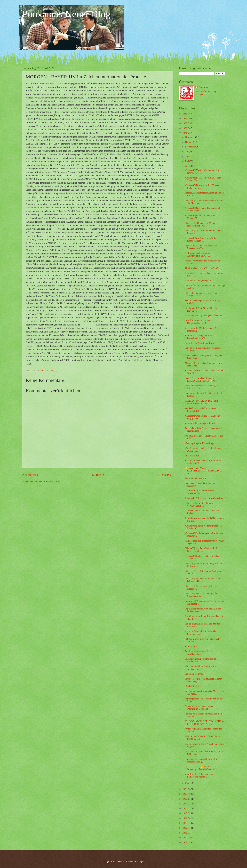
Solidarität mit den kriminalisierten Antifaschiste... (200, 660)
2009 (185, 842)
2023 (185, 123)
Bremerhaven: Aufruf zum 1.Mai (199, 343)
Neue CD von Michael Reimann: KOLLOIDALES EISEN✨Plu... (201, 380)
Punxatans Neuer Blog (66, 14)
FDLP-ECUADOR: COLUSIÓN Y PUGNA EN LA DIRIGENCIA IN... (205, 723)
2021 (185, 133)
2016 (185, 808)
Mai (187, 161)
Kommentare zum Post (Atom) (47, 482)
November (190, 137)
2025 (185, 114)
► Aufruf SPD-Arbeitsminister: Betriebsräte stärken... (199, 775)
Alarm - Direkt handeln (195, 478)
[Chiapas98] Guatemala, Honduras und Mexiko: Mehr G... (202, 209)
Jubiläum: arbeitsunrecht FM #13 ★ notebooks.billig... (201, 760)
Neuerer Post (31, 475)
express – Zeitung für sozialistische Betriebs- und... (201, 633)
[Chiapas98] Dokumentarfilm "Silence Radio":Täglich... (202, 187)
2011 (185, 833)
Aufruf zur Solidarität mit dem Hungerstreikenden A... (198, 322)
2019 (185, 794)
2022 (185, 128)
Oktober (189, 142)
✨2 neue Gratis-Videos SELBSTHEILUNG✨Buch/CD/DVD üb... (203, 471)
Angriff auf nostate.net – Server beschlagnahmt (199, 653)
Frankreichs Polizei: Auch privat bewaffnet (204, 498)
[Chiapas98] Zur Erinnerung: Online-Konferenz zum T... (201, 239)
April (188, 166)
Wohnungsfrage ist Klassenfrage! (200, 443)
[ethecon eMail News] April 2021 (200, 423)
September (190, 147)
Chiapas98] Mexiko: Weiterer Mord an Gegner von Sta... (202, 550)
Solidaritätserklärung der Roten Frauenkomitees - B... (199, 337)
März (188, 783)
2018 (185, 799)
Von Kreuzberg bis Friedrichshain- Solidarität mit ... (200, 492)
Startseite (98, 475)
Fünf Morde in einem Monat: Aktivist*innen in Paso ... (198, 255)
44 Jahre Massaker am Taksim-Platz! (201, 268)
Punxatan (203, 87)
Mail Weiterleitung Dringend (198, 281)
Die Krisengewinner (194, 674)
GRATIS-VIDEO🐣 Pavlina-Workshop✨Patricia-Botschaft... (201, 768)
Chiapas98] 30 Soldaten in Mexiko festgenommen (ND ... (200, 224)
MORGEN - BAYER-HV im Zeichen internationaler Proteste (202, 402)
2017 (185, 804)
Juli (187, 152)
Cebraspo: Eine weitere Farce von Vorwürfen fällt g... (200, 504)
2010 (185, 838)
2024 (185, 118)
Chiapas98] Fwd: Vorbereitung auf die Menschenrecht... (202, 595)
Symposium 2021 (193, 646)
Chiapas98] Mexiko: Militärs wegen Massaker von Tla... (201, 247)
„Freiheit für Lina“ (193, 686)
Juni (187, 157)
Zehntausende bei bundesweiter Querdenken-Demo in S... (199, 708)
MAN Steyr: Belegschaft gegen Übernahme (204, 316)
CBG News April (192, 456)
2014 (185, 818)
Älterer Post (165, 475)
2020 (185, 789)
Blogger (141, 862)
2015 (185, 813)
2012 (185, 828)
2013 (185, 823)
